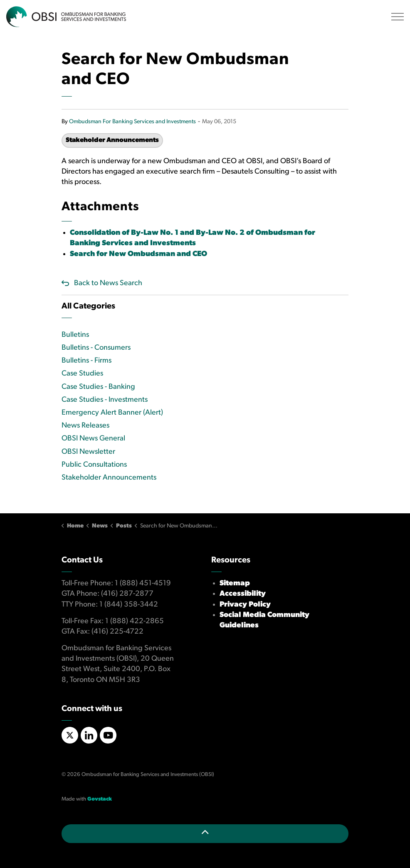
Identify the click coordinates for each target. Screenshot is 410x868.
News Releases (85, 426)
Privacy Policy (245, 605)
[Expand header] (398, 17)
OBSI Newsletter (88, 452)
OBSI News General (93, 439)
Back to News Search (108, 283)
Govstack (100, 799)
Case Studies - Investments (105, 400)
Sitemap (235, 583)
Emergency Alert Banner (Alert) (112, 413)
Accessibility (243, 594)
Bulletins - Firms (86, 361)
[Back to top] (205, 834)
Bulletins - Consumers (96, 348)
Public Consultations (94, 465)
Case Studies (82, 374)
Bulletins (75, 335)
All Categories (88, 306)
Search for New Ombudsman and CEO (138, 254)
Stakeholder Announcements (112, 140)
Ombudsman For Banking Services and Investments (132, 122)
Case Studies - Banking (98, 387)
